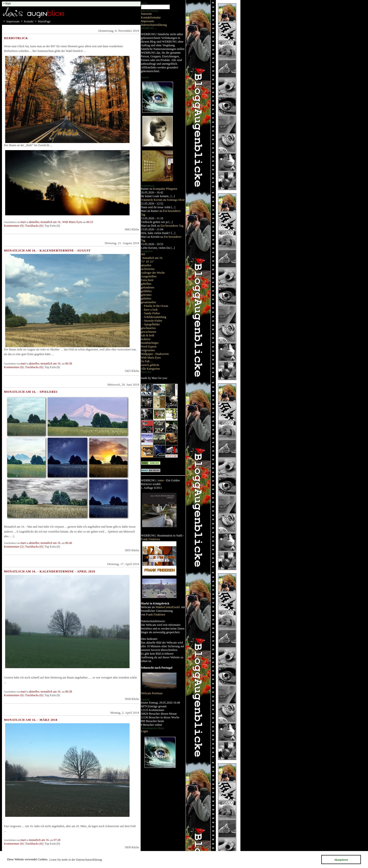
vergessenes (148, 350)
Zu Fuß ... (147, 361)
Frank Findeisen (150, 539)
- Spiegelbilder (151, 324)
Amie (160, 480)
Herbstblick (16, 38)
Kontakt (29, 21)
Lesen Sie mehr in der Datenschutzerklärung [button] (76, 860)
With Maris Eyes (151, 358)
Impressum (147, 21)
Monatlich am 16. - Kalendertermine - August (47, 251)
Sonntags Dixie (176, 200)
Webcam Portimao (152, 693)
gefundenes (148, 287)
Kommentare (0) (14, 226)
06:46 (69, 543)
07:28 (57, 840)
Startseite (146, 14)
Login (144, 731)
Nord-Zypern (149, 347)
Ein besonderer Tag (172, 226)
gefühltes (146, 291)
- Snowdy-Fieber (152, 321)
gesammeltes (148, 302)
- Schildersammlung (154, 317)
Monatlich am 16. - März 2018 (31, 720)
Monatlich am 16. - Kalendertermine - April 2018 (50, 571)
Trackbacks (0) (34, 226)
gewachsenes (149, 332)
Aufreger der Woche (153, 273)
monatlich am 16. (153, 258)
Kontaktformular (151, 17)
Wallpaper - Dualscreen (155, 354)
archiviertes (148, 269)
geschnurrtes (148, 328)
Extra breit (147, 280)
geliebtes (146, 299)
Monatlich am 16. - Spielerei (31, 392)
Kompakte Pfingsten (165, 189)
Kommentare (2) (14, 547)
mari (23, 222)
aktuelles (146, 265)
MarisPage (44, 21)
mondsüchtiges (150, 343)
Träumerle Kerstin (152, 200)
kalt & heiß (147, 335)
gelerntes (146, 295)
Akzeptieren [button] (341, 860)
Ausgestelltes (149, 276)
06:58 (69, 363)
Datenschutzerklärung (154, 25)
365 (143, 254)
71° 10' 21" (147, 262)
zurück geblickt (150, 365)
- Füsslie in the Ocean (155, 306)
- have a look (150, 310)
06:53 (90, 222)
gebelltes (146, 284)
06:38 (69, 692)
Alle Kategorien (150, 369)
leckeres (146, 339)
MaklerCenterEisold (168, 607)
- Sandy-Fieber (151, 313)
